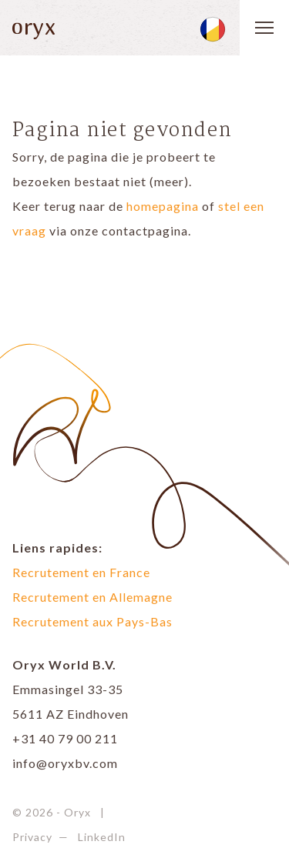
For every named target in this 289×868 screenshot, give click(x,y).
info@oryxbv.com (65, 763)
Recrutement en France (81, 572)
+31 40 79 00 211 (65, 738)
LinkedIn (102, 837)
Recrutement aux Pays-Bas (92, 621)
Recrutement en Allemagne (92, 597)
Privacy (32, 837)
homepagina (163, 206)
